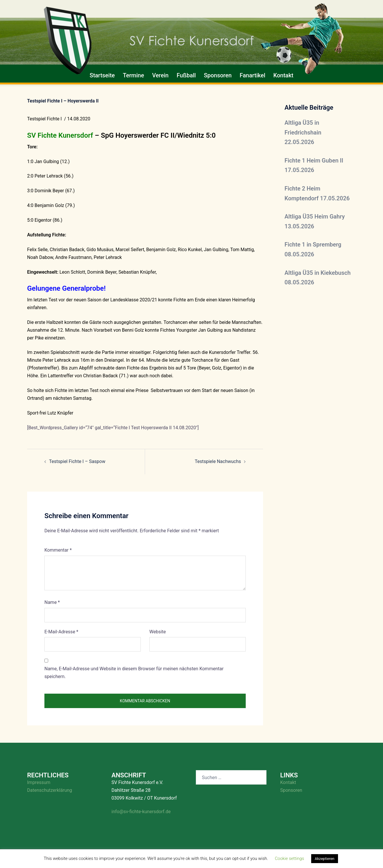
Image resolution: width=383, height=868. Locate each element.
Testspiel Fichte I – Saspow (77, 461)
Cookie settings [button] (289, 858)
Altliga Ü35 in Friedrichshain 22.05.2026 (303, 132)
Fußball (186, 75)
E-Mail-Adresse (61, 632)
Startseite (102, 75)
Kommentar (58, 550)
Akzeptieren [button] (324, 859)
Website (158, 632)
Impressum (39, 782)
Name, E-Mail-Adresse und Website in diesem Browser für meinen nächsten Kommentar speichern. (134, 673)
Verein (160, 75)
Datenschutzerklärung (50, 790)
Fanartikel (252, 75)
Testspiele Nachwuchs (218, 461)
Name (52, 602)
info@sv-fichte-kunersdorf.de (141, 812)
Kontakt (283, 75)
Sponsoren (218, 75)
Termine (133, 75)
